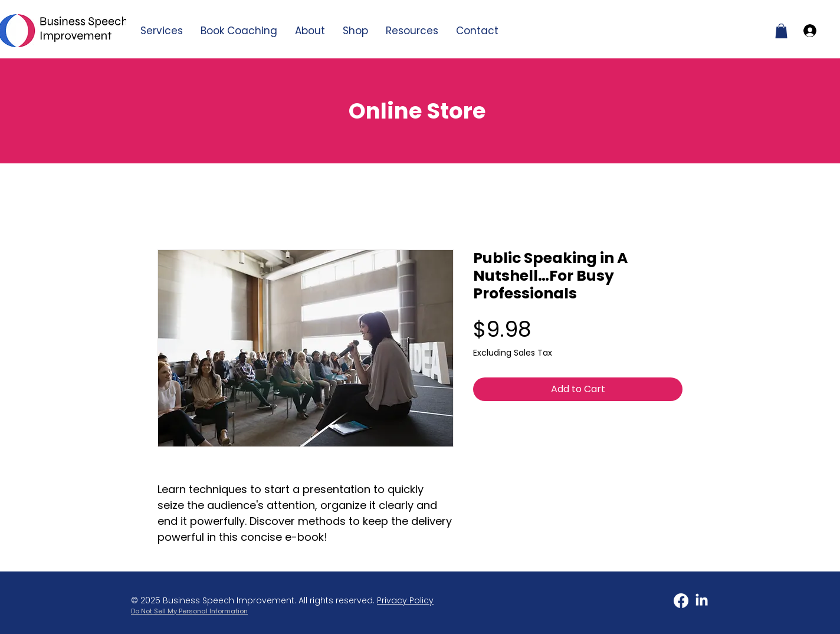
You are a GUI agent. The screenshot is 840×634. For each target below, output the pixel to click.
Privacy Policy (405, 600)
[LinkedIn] (702, 601)
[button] (412, 31)
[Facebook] (681, 601)
